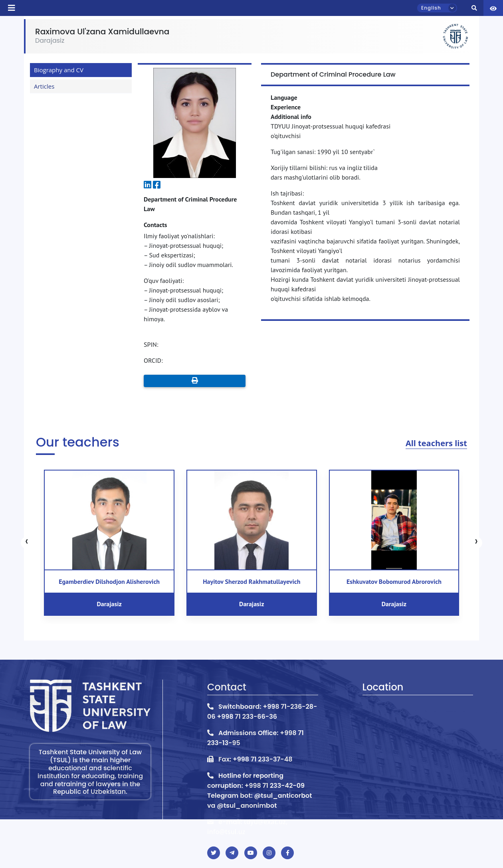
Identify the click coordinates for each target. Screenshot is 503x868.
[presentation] (27, 543)
